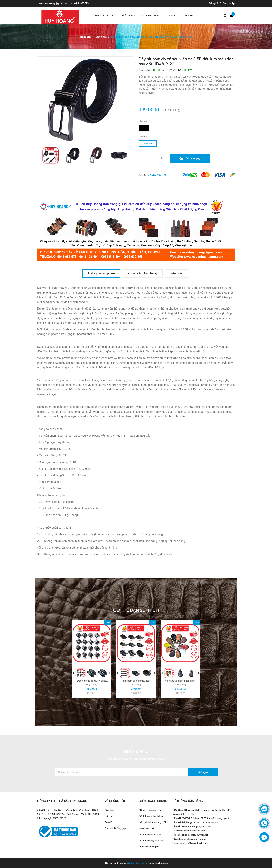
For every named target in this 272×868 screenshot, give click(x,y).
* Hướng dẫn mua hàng (151, 810)
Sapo (166, 863)
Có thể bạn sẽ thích (136, 610)
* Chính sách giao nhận (151, 841)
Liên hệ (109, 816)
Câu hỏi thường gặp (115, 828)
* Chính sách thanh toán (151, 816)
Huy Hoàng (92, 685)
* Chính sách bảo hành (150, 834)
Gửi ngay (203, 772)
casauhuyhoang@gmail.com (53, 3)
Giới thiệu (110, 810)
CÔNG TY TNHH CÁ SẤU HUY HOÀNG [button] (62, 801)
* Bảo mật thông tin (149, 847)
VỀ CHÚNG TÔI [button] (115, 801)
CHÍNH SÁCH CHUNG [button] (153, 801)
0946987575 (81, 3)
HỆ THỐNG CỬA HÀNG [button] (188, 801)
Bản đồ (108, 822)
